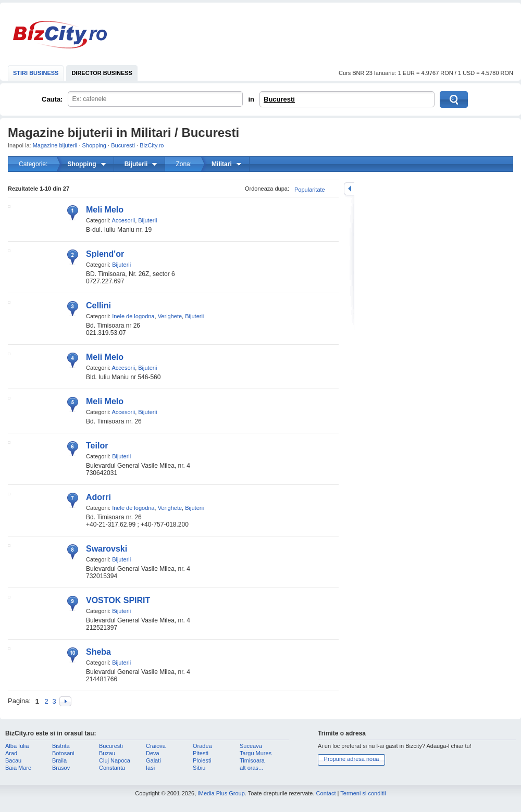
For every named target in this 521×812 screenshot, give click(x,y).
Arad (11, 753)
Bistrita (61, 746)
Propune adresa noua (352, 759)
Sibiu (199, 768)
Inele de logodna (133, 316)
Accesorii (124, 220)
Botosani (63, 753)
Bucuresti (279, 99)
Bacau (13, 760)
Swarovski (107, 549)
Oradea (202, 746)
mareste (349, 189)
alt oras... (251, 768)
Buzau (107, 753)
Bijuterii (147, 220)
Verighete (170, 316)
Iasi (150, 768)
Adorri (98, 497)
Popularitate (310, 190)
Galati (153, 760)
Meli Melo (105, 210)
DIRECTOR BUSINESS (102, 73)
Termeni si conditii (363, 793)
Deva (153, 753)
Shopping (95, 145)
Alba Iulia (17, 746)
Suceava (251, 746)
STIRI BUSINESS (36, 73)
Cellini (98, 305)
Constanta (112, 768)
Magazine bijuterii (55, 145)
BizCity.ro (60, 35)
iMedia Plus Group (221, 793)
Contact (326, 793)
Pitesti (201, 753)
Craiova (156, 746)
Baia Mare (18, 768)
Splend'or (105, 254)
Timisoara (252, 760)
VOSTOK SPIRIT (118, 600)
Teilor (97, 446)
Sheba (98, 652)
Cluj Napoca (115, 760)
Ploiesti (202, 760)
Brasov (61, 768)
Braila (59, 760)
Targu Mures (256, 753)
